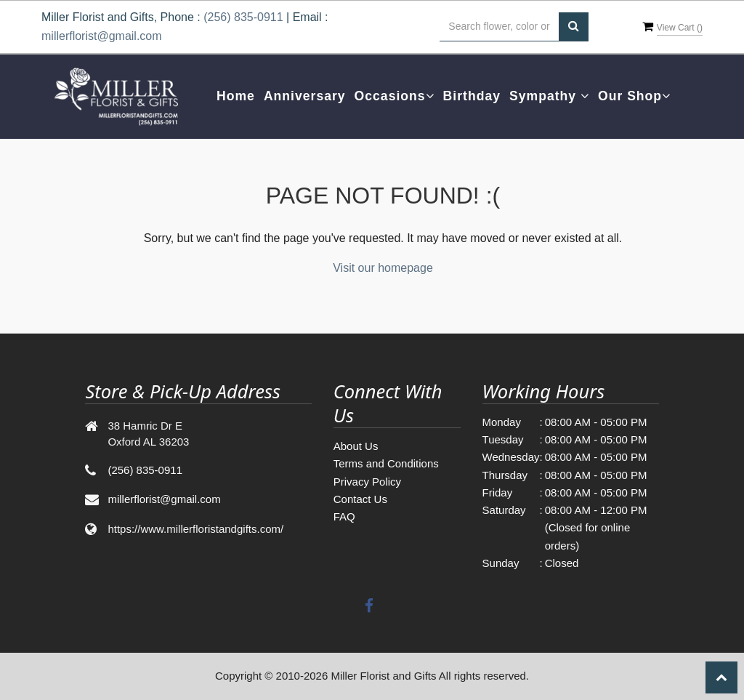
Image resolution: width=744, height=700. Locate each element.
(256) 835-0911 (243, 17)
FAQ (344, 516)
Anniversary (305, 96)
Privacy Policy (367, 482)
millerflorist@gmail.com (102, 36)
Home (236, 96)
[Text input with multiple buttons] (499, 27)
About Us (356, 446)
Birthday (472, 96)
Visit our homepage (383, 268)
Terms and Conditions (386, 463)
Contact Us (360, 499)
